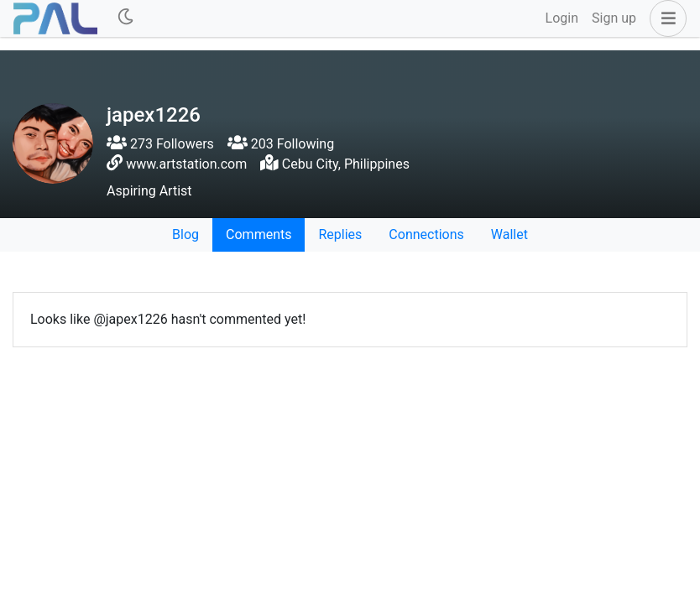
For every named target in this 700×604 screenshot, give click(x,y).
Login (562, 18)
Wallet (509, 234)
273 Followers (160, 144)
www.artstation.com (186, 164)
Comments (259, 234)
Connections (426, 234)
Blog (185, 234)
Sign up (614, 18)
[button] (665, 18)
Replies (340, 234)
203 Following (281, 144)
